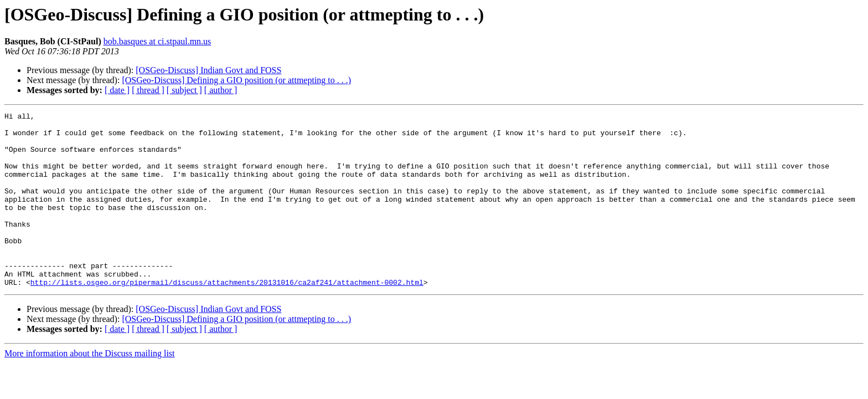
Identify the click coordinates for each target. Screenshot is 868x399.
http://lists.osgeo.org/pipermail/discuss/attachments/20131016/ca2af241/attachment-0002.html (227, 317)
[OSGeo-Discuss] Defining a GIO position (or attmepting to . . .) (236, 80)
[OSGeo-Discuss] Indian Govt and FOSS (208, 70)
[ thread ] (148, 90)
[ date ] (117, 90)
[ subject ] (184, 90)
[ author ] (221, 90)
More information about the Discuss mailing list (90, 388)
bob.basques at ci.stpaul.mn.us (157, 41)
